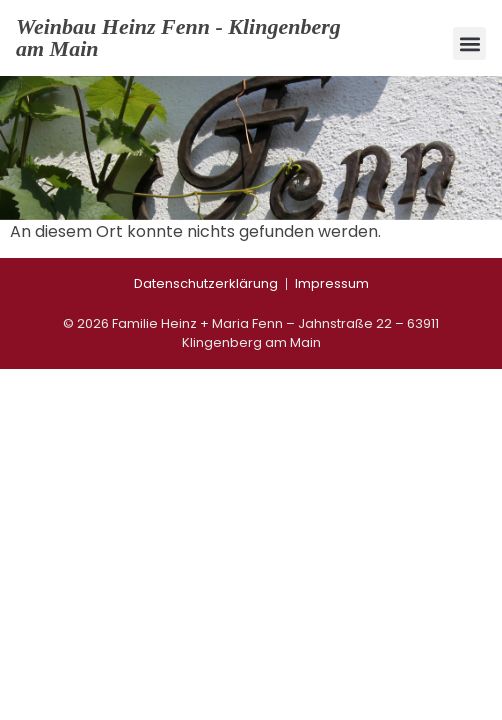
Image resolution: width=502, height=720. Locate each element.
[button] (469, 43)
